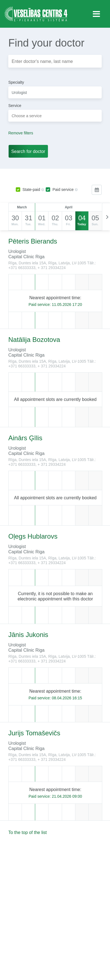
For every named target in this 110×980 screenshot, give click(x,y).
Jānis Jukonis (28, 635)
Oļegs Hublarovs (33, 536)
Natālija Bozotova (34, 340)
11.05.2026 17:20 (67, 305)
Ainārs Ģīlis (25, 438)
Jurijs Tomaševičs (34, 733)
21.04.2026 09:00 (67, 796)
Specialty (16, 82)
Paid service (60, 190)
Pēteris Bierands (33, 241)
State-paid (28, 190)
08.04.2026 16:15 (67, 698)
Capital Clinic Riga (26, 257)
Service (15, 106)
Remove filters (21, 133)
